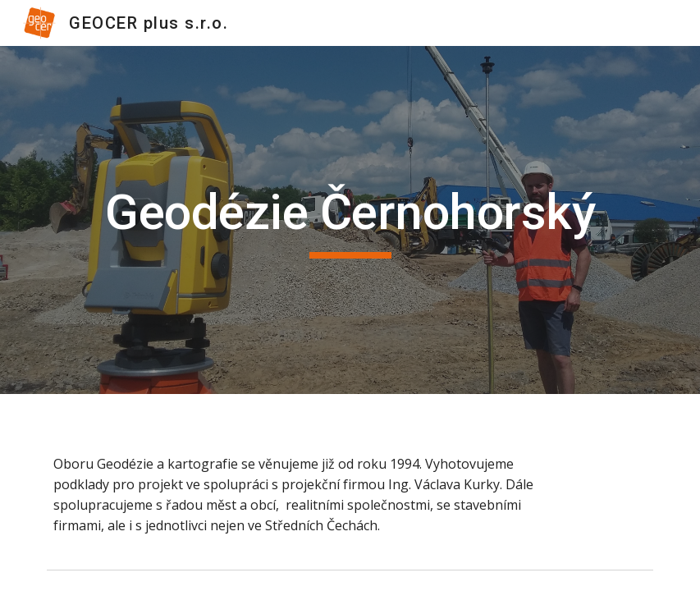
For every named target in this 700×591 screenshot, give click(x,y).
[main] (350, 220)
